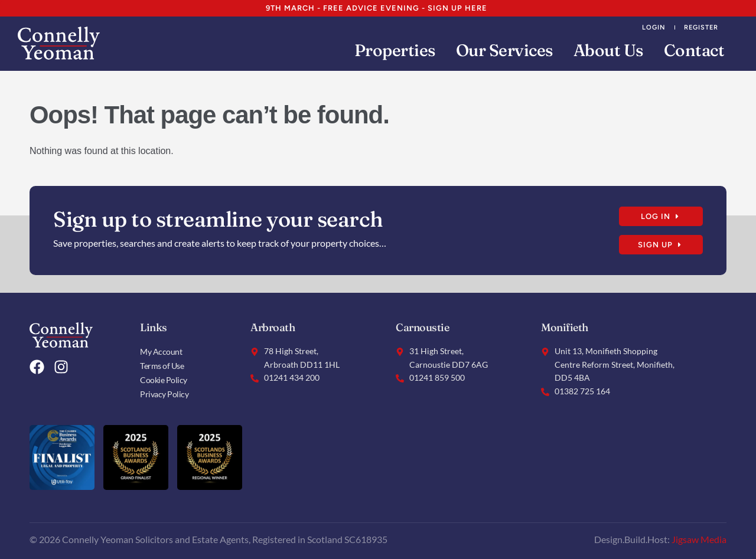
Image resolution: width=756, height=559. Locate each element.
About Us (608, 50)
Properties (395, 50)
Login (654, 27)
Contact (694, 50)
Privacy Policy (164, 393)
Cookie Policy (164, 379)
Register (701, 27)
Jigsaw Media (699, 539)
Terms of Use (162, 365)
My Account (161, 351)
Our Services (504, 50)
